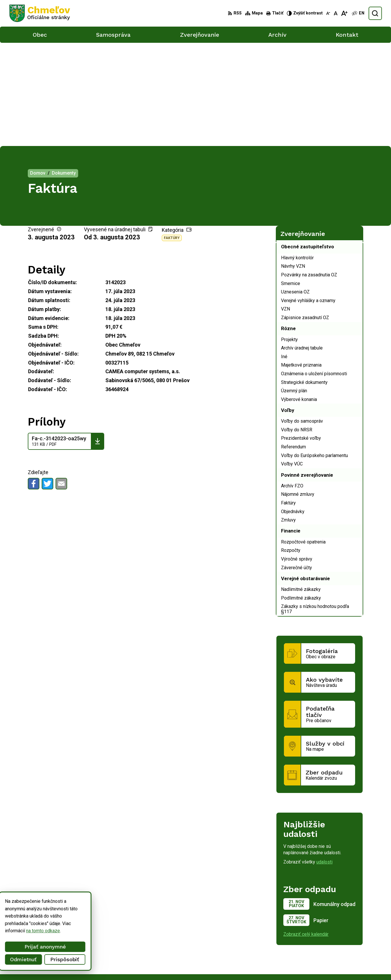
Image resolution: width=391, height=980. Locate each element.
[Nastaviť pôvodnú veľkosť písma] (336, 13)
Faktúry (172, 135)
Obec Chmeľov (58, 914)
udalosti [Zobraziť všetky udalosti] (324, 759)
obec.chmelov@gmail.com (345, 957)
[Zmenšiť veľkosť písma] (328, 13)
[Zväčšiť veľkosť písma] (344, 13)
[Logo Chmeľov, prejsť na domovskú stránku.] (40, 13)
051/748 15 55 (334, 951)
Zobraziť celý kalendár (306, 831)
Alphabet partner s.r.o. (86, 908)
